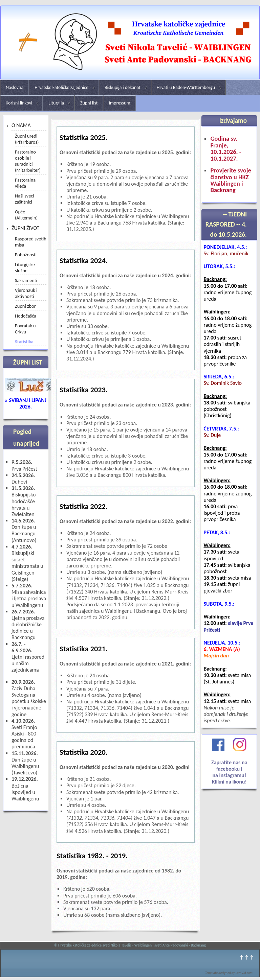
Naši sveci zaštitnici (25, 199)
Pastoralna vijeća (25, 183)
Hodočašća (26, 316)
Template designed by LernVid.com (229, 973)
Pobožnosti (26, 255)
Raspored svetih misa (31, 242)
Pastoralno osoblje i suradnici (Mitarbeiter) (28, 161)
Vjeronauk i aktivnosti (26, 293)
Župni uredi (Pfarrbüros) (27, 139)
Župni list (89, 103)
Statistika (24, 342)
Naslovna (15, 87)
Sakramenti (26, 280)
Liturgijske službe (25, 267)
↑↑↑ (246, 957)
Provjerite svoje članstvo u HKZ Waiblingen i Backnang (231, 180)
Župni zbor (25, 306)
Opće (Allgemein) (26, 215)
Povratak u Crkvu (25, 329)
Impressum (119, 103)
